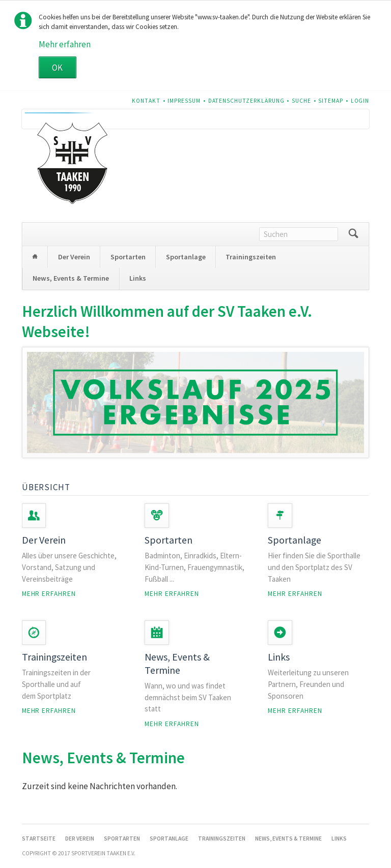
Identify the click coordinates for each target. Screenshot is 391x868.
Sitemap (331, 101)
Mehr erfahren (65, 44)
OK (57, 68)
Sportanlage (186, 257)
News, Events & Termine (71, 278)
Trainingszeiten (251, 257)
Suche (301, 101)
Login (360, 101)
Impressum (184, 101)
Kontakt (146, 101)
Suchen (353, 234)
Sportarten (128, 257)
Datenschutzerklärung (246, 101)
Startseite (35, 257)
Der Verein (74, 257)
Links (138, 278)
